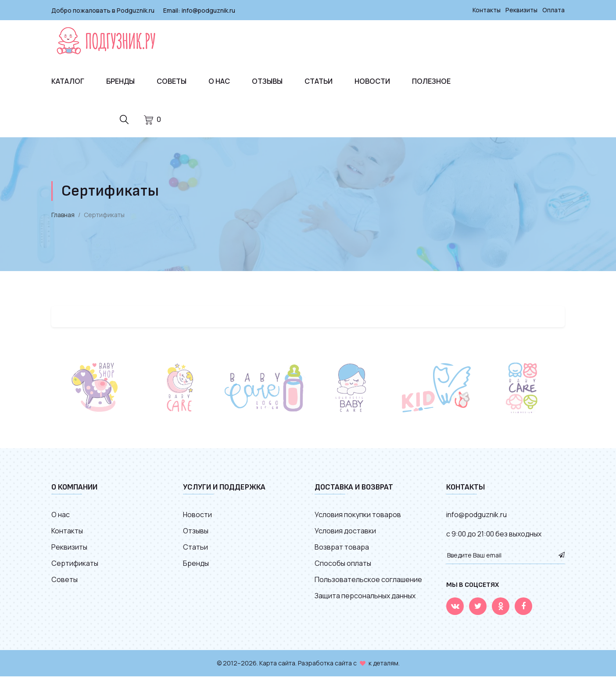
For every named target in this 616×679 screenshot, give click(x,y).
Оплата (553, 10)
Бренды (120, 81)
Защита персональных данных (365, 598)
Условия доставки (345, 533)
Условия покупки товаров (358, 517)
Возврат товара (342, 550)
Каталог (68, 81)
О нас (219, 81)
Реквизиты (521, 10)
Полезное (431, 81)
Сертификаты (75, 566)
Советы (172, 81)
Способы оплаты (343, 566)
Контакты (485, 10)
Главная (63, 217)
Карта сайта (277, 666)
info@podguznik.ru (208, 10)
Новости (372, 81)
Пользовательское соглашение (368, 582)
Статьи (319, 81)
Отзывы (267, 81)
